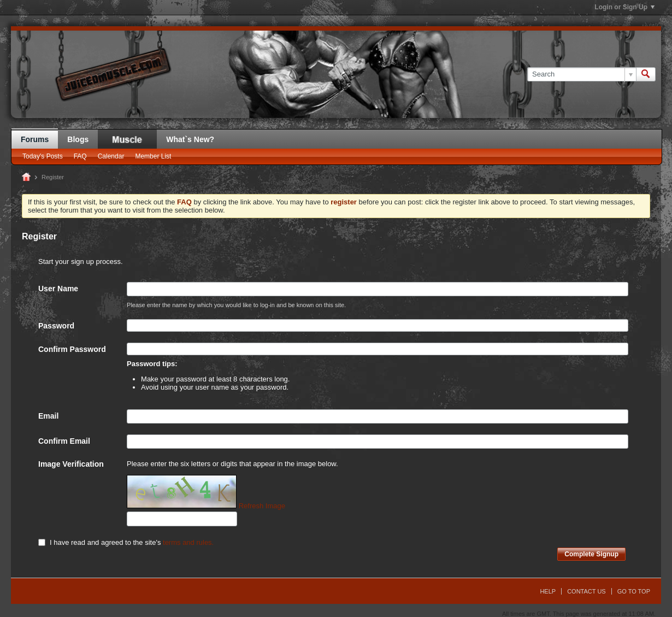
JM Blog (127, 139)
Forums (35, 139)
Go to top (634, 591)
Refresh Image (262, 506)
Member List (153, 156)
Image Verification (71, 464)
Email (48, 416)
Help (548, 591)
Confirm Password (72, 349)
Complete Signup (591, 554)
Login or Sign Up (624, 7)
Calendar (111, 156)
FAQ (80, 156)
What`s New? (190, 139)
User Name (58, 289)
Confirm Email (64, 441)
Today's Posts (43, 156)
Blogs (78, 139)
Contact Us (586, 591)
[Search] (582, 74)
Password (56, 326)
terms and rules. (188, 542)
